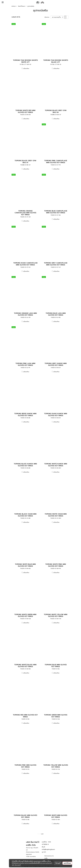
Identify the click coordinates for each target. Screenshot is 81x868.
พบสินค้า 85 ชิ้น (16, 17)
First (39, 834)
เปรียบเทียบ (26, 69)
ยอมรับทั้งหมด (67, 863)
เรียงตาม (48, 17)
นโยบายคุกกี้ (18, 865)
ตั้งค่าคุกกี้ (58, 863)
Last (42, 834)
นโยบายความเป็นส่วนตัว (46, 863)
